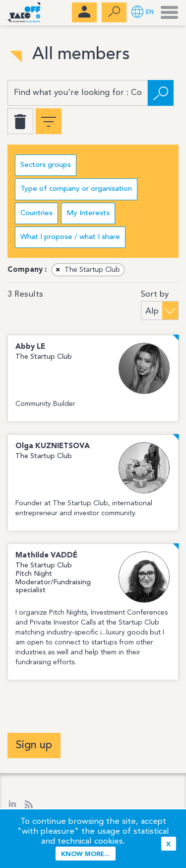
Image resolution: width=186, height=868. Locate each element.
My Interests (88, 213)
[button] (143, 13)
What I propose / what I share (70, 237)
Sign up (34, 745)
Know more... (86, 854)
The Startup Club (86, 270)
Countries (36, 213)
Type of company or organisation (76, 189)
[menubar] (84, 12)
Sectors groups (46, 165)
